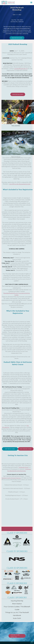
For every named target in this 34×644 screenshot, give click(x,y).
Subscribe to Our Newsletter (15, 636)
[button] (31, 3)
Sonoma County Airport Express (11, 478)
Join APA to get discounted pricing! (20, 184)
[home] (7, 3)
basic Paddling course (26, 449)
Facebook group (23, 467)
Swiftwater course (10, 449)
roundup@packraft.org (21, 69)
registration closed (17, 38)
